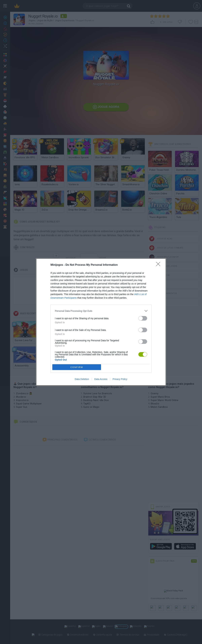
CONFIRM (77, 367)
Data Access (101, 379)
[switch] (143, 318)
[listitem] (101, 311)
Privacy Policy (120, 379)
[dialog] (101, 322)
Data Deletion (82, 379)
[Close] (159, 265)
